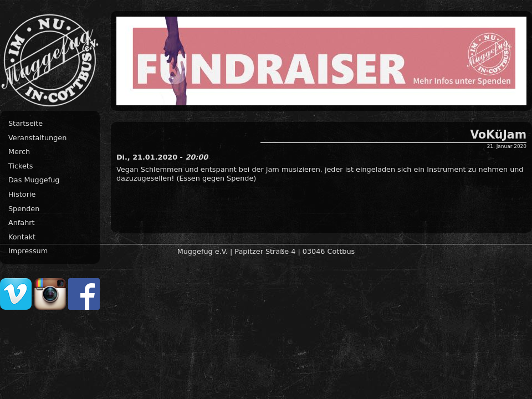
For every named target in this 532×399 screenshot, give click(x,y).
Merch (19, 152)
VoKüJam (498, 135)
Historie (22, 194)
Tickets (21, 166)
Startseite (25, 123)
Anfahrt (22, 222)
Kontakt (22, 237)
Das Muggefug (34, 180)
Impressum (28, 251)
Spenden (24, 209)
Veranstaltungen (37, 138)
